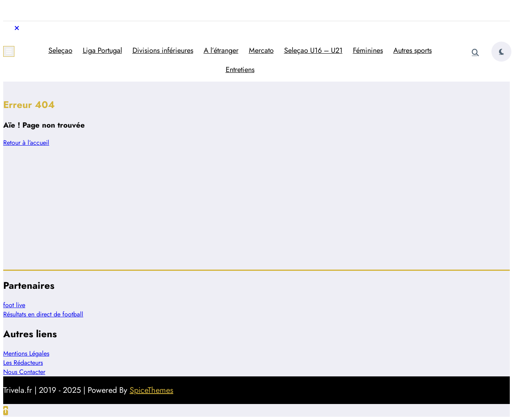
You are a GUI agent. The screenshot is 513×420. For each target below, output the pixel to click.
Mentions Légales (26, 353)
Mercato (261, 50)
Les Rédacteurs (23, 363)
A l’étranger (221, 50)
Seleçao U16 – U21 (313, 50)
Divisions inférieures (163, 50)
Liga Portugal (102, 50)
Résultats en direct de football (43, 314)
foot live (14, 305)
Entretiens (240, 70)
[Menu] (9, 51)
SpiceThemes (151, 390)
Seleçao (60, 50)
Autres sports (413, 50)
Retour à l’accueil (26, 143)
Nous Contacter (24, 372)
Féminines (368, 50)
